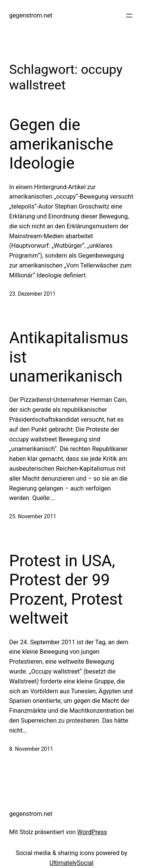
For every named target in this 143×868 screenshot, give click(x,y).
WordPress (92, 832)
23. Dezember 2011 (32, 294)
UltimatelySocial (72, 863)
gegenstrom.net (31, 15)
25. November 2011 (33, 516)
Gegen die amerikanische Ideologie (61, 144)
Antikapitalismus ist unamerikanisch (69, 357)
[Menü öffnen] (129, 16)
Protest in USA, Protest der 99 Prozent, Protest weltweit (66, 589)
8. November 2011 (31, 749)
